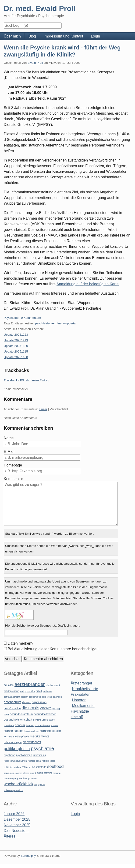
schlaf (32, 767)
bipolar (24, 697)
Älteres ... (12, 836)
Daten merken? (20, 643)
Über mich (12, 36)
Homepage (13, 465)
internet (30, 725)
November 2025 (17, 825)
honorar (20, 725)
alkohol (49, 685)
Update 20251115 (16, 351)
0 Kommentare (31, 318)
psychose (9, 755)
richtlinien (9, 767)
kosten (54, 725)
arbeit (39, 691)
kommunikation (42, 725)
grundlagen (48, 720)
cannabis (58, 697)
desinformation (12, 708)
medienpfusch (21, 736)
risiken (18, 767)
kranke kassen (14, 731)
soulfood (55, 766)
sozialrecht (9, 773)
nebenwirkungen (13, 742)
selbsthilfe (41, 767)
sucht (33, 773)
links (10, 737)
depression (39, 702)
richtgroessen (49, 761)
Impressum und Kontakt (63, 36)
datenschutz (12, 702)
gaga (6, 714)
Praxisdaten (81, 694)
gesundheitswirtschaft (18, 720)
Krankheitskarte (85, 689)
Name (9, 438)
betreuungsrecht (12, 697)
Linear (43, 409)
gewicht (37, 720)
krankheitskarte (50, 731)
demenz (26, 702)
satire (25, 767)
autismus (48, 691)
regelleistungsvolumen (15, 761)
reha (38, 761)
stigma (19, 773)
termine (56, 323)
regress (32, 761)
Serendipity (28, 856)
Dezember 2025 (17, 819)
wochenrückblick (19, 784)
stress (26, 773)
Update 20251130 (16, 346)
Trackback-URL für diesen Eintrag (27, 380)
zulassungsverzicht (13, 790)
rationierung (40, 755)
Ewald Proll (35, 63)
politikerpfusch (17, 749)
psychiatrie (42, 323)
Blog (32, 36)
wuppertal (70, 323)
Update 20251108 (16, 357)
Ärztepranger (82, 683)
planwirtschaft (32, 742)
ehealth (46, 708)
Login (95, 36)
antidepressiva (11, 691)
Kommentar (13, 479)
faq (58, 708)
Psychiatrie (11, 318)
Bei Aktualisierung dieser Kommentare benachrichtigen (53, 649)
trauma (57, 773)
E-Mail (9, 452)
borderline (47, 697)
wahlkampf (25, 779)
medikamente (40, 736)
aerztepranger (30, 684)
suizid (40, 773)
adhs (11, 685)
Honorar (79, 700)
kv (5, 736)
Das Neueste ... (17, 831)
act (5, 685)
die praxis (30, 708)
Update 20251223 (16, 335)
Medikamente (83, 706)
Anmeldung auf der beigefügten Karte (88, 284)
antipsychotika (27, 691)
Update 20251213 (16, 340)
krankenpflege (32, 731)
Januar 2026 (14, 814)
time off (77, 717)
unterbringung (11, 779)
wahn (34, 779)
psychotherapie (24, 755)
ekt (54, 708)
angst (57, 685)
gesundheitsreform (21, 714)
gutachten (9, 725)
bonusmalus (35, 697)
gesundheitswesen (45, 714)
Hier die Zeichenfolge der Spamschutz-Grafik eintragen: (43, 626)
